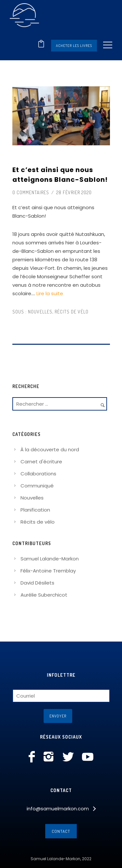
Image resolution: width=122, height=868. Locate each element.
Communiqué (37, 486)
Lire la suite (50, 293)
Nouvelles (40, 312)
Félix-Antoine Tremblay (48, 571)
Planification (35, 510)
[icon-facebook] (33, 757)
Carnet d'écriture (41, 462)
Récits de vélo (72, 312)
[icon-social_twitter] (70, 757)
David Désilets (37, 583)
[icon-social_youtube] (88, 757)
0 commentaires (31, 192)
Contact (61, 831)
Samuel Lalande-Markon (50, 559)
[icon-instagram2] (50, 757)
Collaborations (38, 474)
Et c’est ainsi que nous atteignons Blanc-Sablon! (60, 175)
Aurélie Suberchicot (44, 595)
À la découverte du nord (50, 449)
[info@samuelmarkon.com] (61, 809)
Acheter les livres (74, 46)
